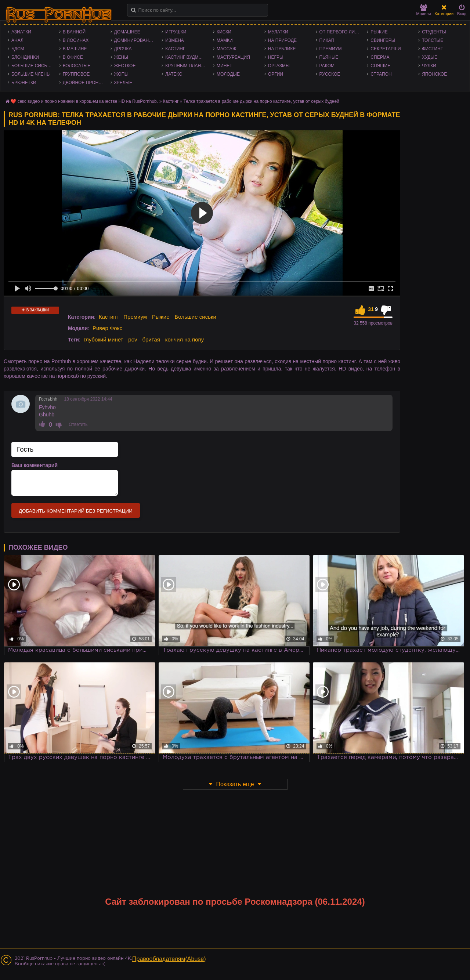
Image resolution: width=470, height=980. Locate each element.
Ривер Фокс (107, 328)
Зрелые (123, 83)
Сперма (380, 57)
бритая (151, 339)
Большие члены (31, 74)
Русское (330, 74)
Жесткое (125, 66)
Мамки (225, 40)
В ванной (74, 32)
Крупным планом (187, 66)
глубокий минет (104, 339)
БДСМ (18, 49)
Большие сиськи (32, 66)
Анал (17, 40)
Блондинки (25, 57)
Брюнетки (24, 83)
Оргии (276, 74)
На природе (282, 40)
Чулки (429, 66)
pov (133, 339)
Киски (224, 32)
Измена (175, 40)
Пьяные (329, 57)
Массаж (227, 49)
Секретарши (386, 49)
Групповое (76, 74)
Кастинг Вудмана (186, 57)
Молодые (228, 74)
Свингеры (383, 40)
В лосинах (76, 40)
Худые (430, 57)
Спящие (380, 66)
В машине (75, 49)
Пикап (327, 40)
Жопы (121, 74)
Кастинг (175, 49)
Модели (424, 10)
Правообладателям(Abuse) (169, 959)
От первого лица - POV (341, 32)
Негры (276, 57)
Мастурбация (233, 57)
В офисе (73, 57)
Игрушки (176, 32)
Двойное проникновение (85, 83)
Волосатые (77, 66)
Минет (225, 66)
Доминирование (135, 40)
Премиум (331, 49)
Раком (327, 66)
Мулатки (278, 32)
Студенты (434, 32)
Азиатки (21, 32)
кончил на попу (185, 339)
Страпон (381, 74)
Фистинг (432, 49)
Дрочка (123, 49)
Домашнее (127, 32)
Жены (121, 57)
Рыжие (379, 32)
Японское (434, 74)
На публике (282, 49)
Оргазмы (279, 66)
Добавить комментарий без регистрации (76, 511)
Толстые (433, 40)
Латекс (174, 74)
